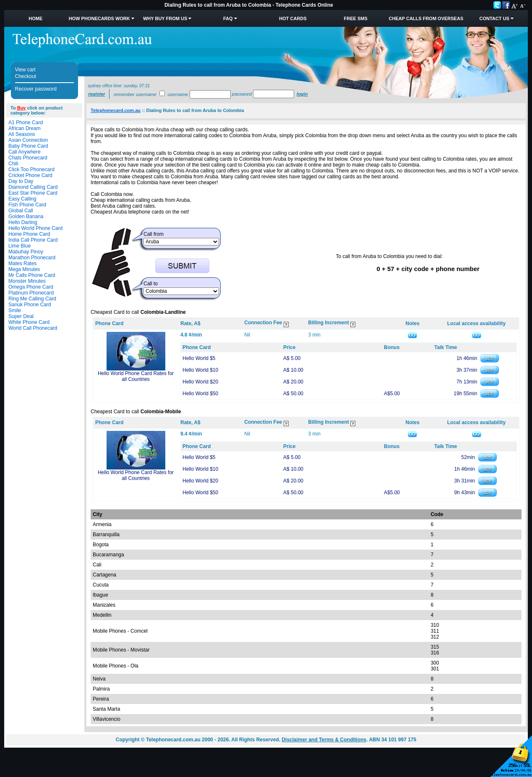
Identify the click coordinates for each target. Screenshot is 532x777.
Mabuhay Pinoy (26, 252)
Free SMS (356, 18)
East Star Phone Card (33, 193)
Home (35, 18)
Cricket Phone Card (30, 175)
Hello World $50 (200, 394)
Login (302, 94)
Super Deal (21, 316)
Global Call (21, 211)
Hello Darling (23, 222)
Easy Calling (22, 199)
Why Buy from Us (165, 18)
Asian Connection (28, 140)
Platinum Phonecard (31, 293)
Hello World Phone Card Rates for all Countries (136, 376)
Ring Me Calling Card (32, 299)
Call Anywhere (25, 152)
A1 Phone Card (26, 123)
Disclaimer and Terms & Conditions (324, 740)
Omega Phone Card (31, 287)
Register (96, 94)
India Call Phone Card (33, 240)
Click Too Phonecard (31, 169)
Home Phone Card (29, 234)
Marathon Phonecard (32, 258)
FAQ (228, 18)
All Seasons (22, 134)
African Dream (25, 128)
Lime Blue (20, 246)
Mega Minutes (24, 269)
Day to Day (21, 181)
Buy (22, 108)
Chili (13, 164)
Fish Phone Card (27, 205)
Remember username (135, 94)
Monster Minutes (27, 281)
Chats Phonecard (28, 158)
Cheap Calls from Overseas (426, 18)
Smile (15, 310)
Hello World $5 (199, 358)
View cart (25, 70)
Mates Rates (22, 263)
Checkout (26, 76)
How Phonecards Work (99, 18)
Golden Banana (26, 216)
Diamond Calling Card (33, 187)
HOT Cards (293, 18)
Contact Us (494, 18)
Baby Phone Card (28, 146)
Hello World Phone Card (35, 228)
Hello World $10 (200, 370)
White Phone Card (29, 322)
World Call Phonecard (33, 328)
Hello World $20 (200, 382)
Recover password (36, 89)
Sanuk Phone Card (30, 305)
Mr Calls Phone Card (32, 275)
